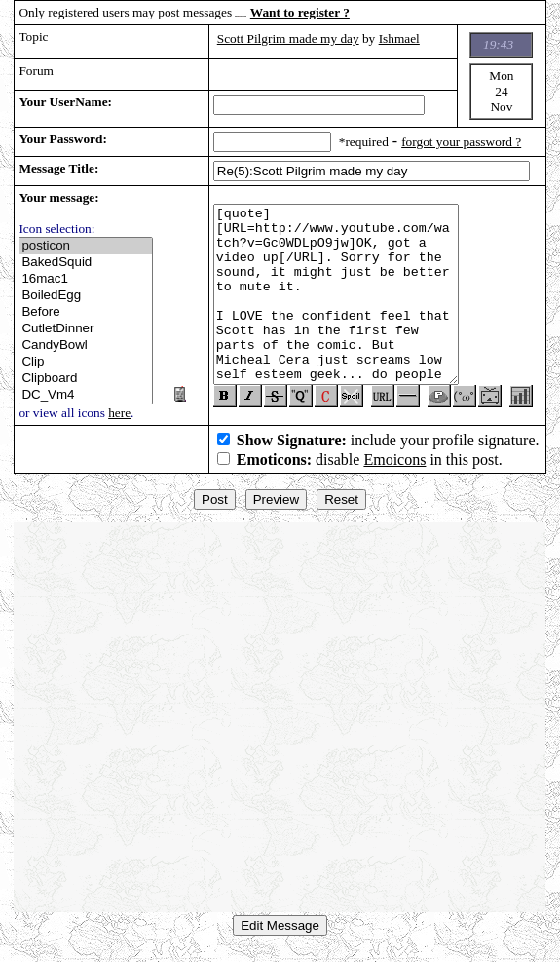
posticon (86, 246)
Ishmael (399, 38)
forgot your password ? (461, 142)
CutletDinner (86, 329)
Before (86, 312)
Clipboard (86, 379)
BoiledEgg (86, 296)
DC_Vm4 (86, 395)
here (119, 413)
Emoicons (394, 467)
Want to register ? (300, 12)
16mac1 (86, 279)
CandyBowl (86, 346)
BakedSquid (86, 263)
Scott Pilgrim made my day (288, 38)
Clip (86, 362)
